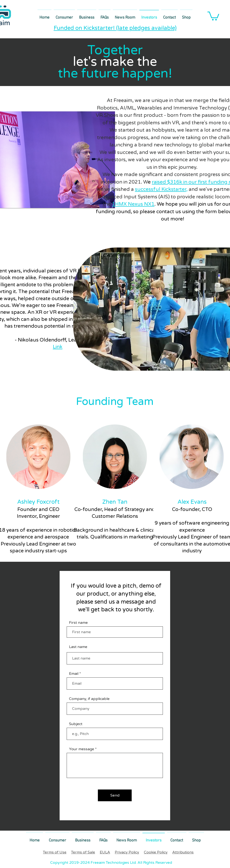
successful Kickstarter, (161, 189)
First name (78, 623)
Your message (82, 749)
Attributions (183, 852)
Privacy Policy (127, 852)
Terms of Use (55, 852)
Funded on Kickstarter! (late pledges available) (115, 28)
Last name (78, 647)
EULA (105, 852)
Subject (76, 724)
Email (74, 674)
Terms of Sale (83, 852)
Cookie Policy (156, 852)
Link (58, 347)
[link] (213, 16)
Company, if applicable (89, 699)
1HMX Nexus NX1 (133, 204)
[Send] (115, 795)
